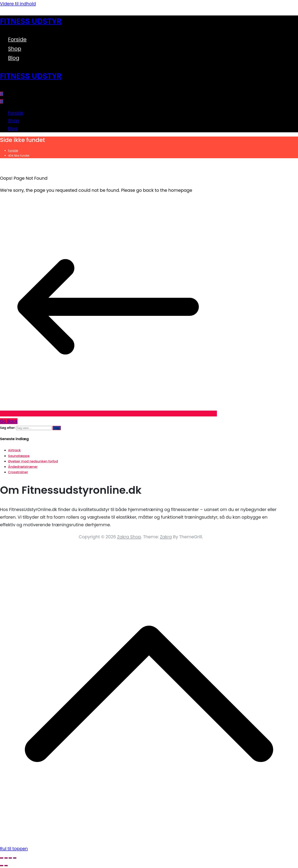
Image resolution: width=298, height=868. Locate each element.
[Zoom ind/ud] (2, 858)
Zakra (166, 537)
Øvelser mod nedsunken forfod (33, 461)
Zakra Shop (129, 537)
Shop (15, 49)
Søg (57, 428)
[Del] (10, 858)
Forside (17, 39)
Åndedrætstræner (23, 467)
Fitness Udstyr (31, 21)
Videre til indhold (18, 4)
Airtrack (14, 450)
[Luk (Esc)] (15, 858)
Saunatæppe (19, 456)
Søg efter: (8, 428)
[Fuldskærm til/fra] (6, 858)
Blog (14, 58)
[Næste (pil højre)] (6, 866)
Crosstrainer (18, 472)
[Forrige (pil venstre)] (2, 866)
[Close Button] (2, 101)
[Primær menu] (2, 94)
